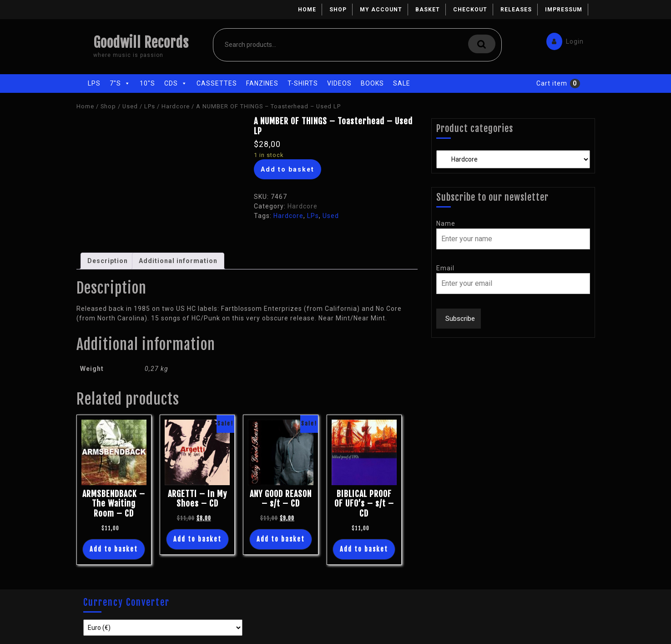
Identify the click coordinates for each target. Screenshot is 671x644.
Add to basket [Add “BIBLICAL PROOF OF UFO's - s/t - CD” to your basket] (364, 549)
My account (381, 10)
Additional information (178, 261)
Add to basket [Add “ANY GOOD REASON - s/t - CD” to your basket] (281, 539)
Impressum (564, 10)
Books (372, 83)
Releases (516, 10)
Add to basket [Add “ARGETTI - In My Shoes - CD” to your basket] (197, 539)
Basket (428, 10)
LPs (94, 83)
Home (307, 10)
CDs (176, 83)
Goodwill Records (141, 43)
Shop (338, 10)
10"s (147, 83)
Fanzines (262, 83)
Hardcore (176, 106)
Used (130, 106)
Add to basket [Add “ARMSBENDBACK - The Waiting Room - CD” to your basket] (114, 549)
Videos (339, 83)
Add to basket (288, 169)
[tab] (108, 261)
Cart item (552, 83)
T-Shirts (303, 83)
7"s (120, 83)
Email (445, 268)
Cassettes (217, 83)
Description (108, 261)
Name (446, 223)
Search (482, 44)
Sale (402, 83)
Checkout (470, 10)
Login (563, 39)
